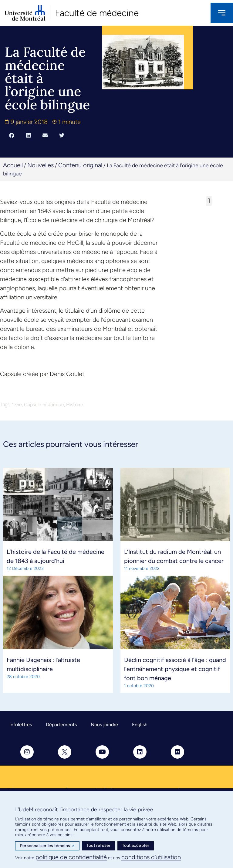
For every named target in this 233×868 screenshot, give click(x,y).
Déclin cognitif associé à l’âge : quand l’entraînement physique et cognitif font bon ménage (175, 669)
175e (17, 405)
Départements (61, 725)
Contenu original (80, 165)
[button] (12, 135)
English (140, 725)
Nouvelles (41, 165)
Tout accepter (136, 845)
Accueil (13, 165)
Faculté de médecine (97, 13)
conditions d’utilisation (151, 857)
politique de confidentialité (71, 857)
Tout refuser (98, 845)
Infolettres (21, 725)
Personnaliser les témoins (47, 846)
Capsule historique (44, 405)
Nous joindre (104, 725)
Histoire (75, 405)
